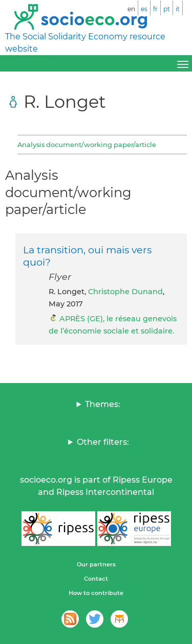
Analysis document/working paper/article (87, 145)
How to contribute (96, 593)
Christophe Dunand (125, 292)
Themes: (103, 404)
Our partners (96, 564)
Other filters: (103, 442)
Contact (96, 579)
